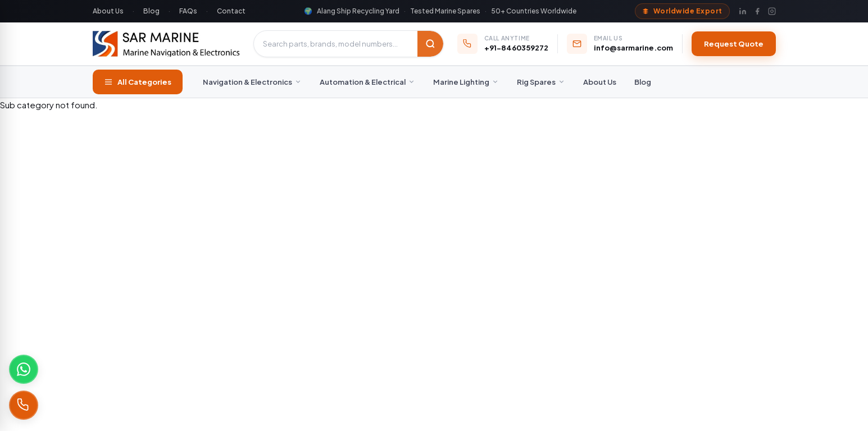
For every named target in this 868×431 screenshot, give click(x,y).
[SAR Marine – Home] (167, 44)
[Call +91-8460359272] (24, 405)
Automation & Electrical (367, 82)
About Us (108, 11)
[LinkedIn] (743, 11)
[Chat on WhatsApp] (24, 369)
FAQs (188, 11)
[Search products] (335, 44)
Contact (231, 11)
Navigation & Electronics (252, 82)
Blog (151, 11)
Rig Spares (541, 82)
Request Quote (734, 44)
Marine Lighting (466, 82)
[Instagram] (772, 11)
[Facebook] (757, 11)
